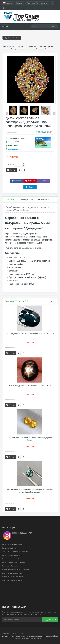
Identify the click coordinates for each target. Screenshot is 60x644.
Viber (44, 181)
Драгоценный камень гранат (12, 580)
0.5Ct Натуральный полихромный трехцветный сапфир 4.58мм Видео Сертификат (29, 491)
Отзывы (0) (43, 199)
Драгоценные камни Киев (11, 636)
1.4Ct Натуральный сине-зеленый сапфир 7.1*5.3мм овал (29, 334)
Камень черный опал (10, 548)
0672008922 (28, 20)
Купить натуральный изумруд (13, 544)
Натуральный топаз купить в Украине (16, 569)
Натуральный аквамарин (11, 566)
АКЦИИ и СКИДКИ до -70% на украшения (23, 47)
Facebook (16, 181)
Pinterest (30, 181)
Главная (5, 47)
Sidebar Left (12, 38)
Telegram (30, 187)
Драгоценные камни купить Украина (15, 552)
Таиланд (23, 138)
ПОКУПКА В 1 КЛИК (45, 132)
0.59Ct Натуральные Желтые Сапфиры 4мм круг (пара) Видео (29, 439)
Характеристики (26, 199)
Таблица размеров (15, 149)
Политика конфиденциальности (33, 638)
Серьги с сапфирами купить (12, 555)
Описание (9, 199)
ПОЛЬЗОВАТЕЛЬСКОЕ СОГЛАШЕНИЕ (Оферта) (36, 636)
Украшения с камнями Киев (12, 559)
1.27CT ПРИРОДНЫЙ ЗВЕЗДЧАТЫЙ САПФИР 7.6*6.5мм (29, 386)
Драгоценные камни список (12, 573)
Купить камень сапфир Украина (13, 562)
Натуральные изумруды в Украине (14, 577)
